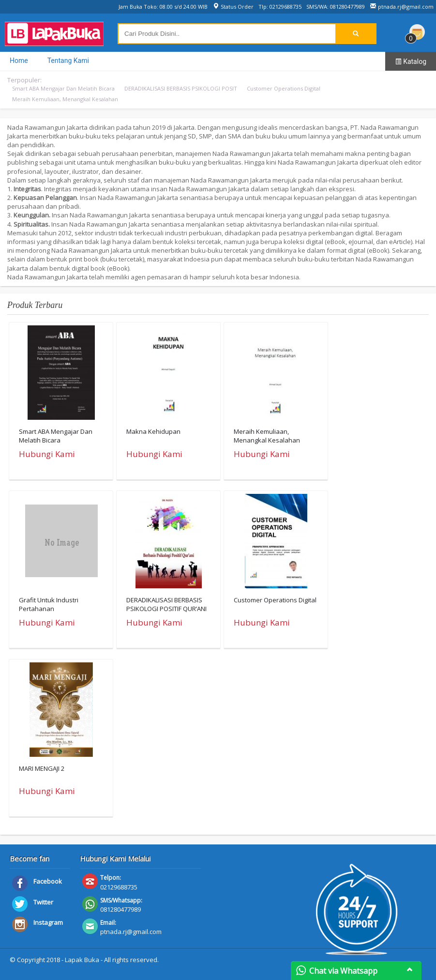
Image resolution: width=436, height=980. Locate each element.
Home (19, 61)
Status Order (233, 7)
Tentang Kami (68, 61)
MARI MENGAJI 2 (42, 768)
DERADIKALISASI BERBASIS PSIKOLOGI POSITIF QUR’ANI (166, 604)
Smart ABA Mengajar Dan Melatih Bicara (63, 88)
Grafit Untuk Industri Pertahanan (49, 604)
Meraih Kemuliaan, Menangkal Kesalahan (65, 99)
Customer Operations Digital (284, 88)
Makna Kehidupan (153, 431)
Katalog (411, 61)
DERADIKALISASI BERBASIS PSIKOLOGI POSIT (181, 88)
